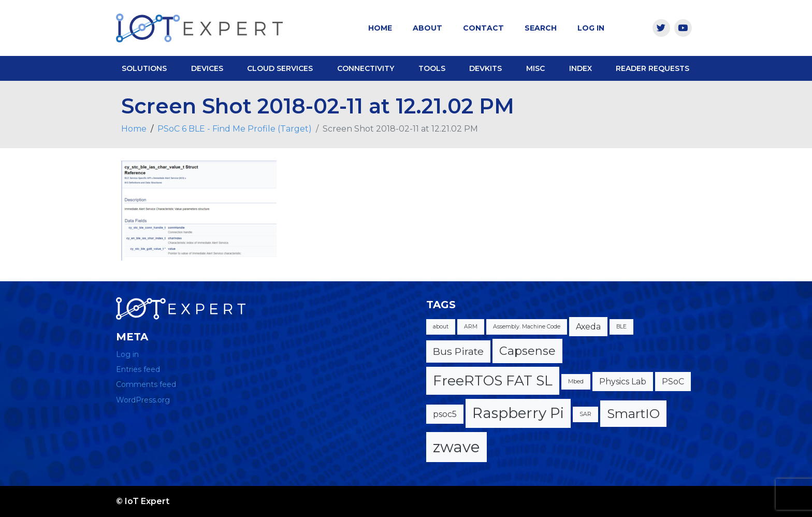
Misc (535, 68)
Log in (127, 354)
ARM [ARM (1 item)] (471, 327)
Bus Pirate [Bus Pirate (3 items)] (458, 351)
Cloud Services (280, 68)
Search (541, 28)
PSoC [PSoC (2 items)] (673, 382)
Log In (591, 28)
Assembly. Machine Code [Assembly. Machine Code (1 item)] (527, 327)
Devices (207, 68)
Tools (432, 68)
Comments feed (146, 384)
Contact (483, 28)
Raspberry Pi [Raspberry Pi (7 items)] (518, 413)
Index (581, 68)
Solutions (144, 68)
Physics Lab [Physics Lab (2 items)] (623, 382)
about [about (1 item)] (441, 327)
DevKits (485, 68)
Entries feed (138, 369)
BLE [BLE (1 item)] (621, 327)
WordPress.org (143, 400)
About (427, 28)
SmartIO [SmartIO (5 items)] (633, 413)
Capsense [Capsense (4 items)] (527, 351)
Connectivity (366, 68)
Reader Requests (653, 68)
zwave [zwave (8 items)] (456, 447)
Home (380, 28)
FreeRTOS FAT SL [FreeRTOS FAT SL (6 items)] (493, 380)
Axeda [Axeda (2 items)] (588, 327)
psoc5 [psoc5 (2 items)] (445, 414)
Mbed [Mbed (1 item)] (576, 382)
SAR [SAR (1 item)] (585, 414)
